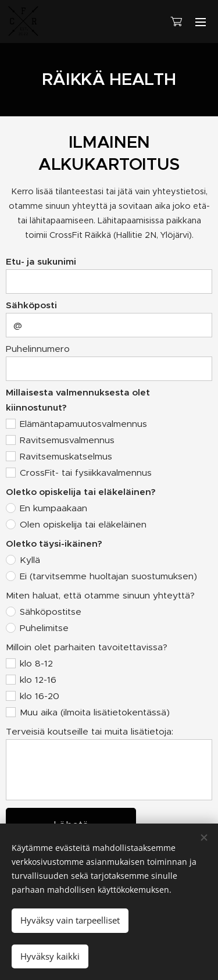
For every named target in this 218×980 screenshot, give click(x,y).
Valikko (201, 22)
